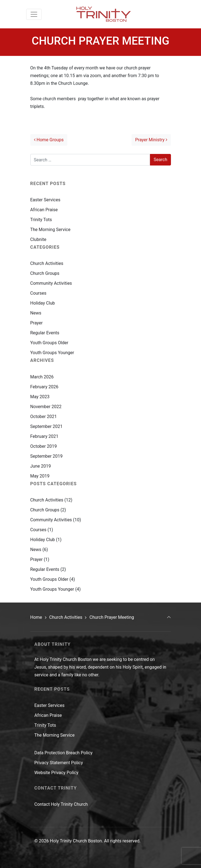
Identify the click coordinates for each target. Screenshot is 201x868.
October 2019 (44, 446)
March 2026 (42, 377)
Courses (38, 293)
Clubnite (38, 239)
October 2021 (44, 417)
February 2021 (44, 436)
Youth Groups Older (49, 343)
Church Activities (47, 263)
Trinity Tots (41, 220)
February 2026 (44, 387)
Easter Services (45, 200)
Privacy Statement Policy (59, 763)
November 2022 (46, 407)
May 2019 (40, 476)
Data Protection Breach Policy (64, 753)
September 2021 (47, 426)
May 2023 (40, 397)
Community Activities (51, 283)
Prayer (37, 323)
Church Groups (45, 273)
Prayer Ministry (151, 140)
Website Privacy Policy (57, 773)
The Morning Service (50, 230)
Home (36, 617)
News (36, 313)
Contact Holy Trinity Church (61, 804)
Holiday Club (43, 303)
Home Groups (49, 140)
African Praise (44, 210)
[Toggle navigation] (34, 14)
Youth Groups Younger (52, 353)
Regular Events (45, 333)
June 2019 (41, 466)
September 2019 (47, 456)
